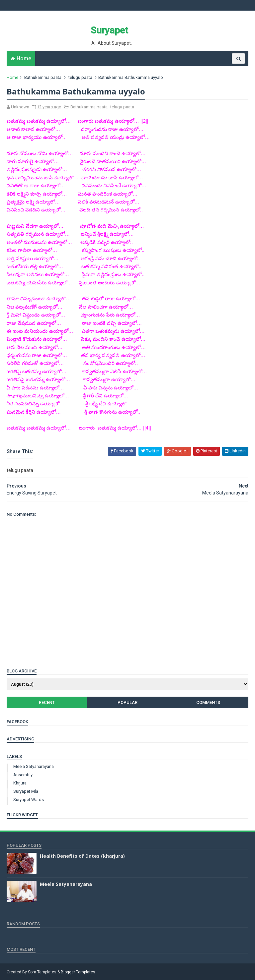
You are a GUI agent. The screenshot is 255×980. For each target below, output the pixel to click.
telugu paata (80, 77)
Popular (127, 702)
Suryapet (109, 30)
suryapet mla (26, 791)
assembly (23, 775)
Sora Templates (42, 972)
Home (24, 58)
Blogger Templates (78, 972)
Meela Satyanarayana (34, 766)
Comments (208, 702)
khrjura (20, 783)
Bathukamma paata (43, 77)
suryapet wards (29, 800)
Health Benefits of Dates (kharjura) (82, 856)
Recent (47, 702)
